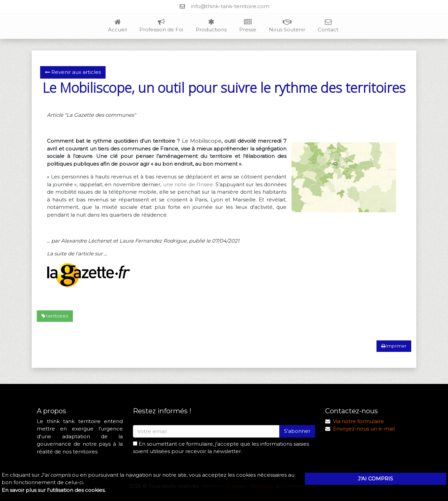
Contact (328, 26)
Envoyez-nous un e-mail (364, 429)
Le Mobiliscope (202, 141)
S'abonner (297, 431)
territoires (55, 316)
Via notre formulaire (358, 421)
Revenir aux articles (73, 72)
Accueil (117, 26)
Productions (211, 26)
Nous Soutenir (287, 26)
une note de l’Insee (188, 184)
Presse (248, 26)
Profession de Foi (161, 26)
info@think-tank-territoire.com (230, 6)
